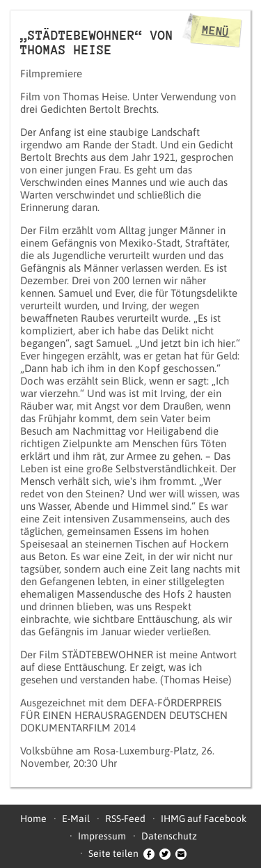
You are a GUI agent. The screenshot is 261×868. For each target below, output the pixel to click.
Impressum (102, 836)
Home (33, 819)
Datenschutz (169, 836)
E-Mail (76, 819)
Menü (216, 31)
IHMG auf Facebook (204, 819)
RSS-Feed (125, 819)
